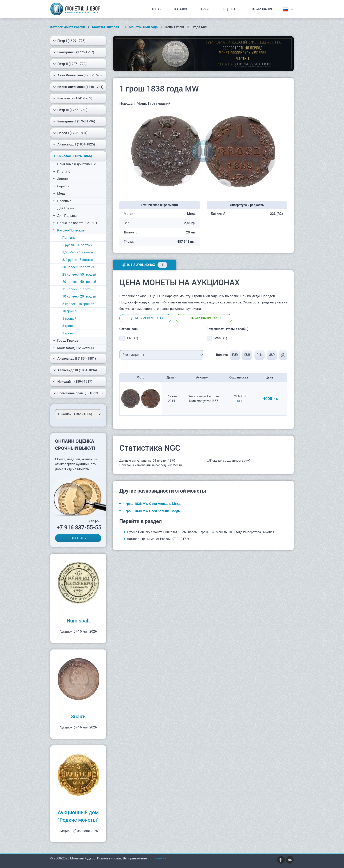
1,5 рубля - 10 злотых (78, 252)
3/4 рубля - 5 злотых (78, 260)
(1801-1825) (74, 144)
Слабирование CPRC (204, 318)
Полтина (69, 238)
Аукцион (204, 377)
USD (272, 355)
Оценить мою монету (145, 318)
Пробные (62, 201)
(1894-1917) (73, 382)
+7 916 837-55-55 (79, 528)
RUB (247, 355)
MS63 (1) (221, 338)
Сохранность (240, 377)
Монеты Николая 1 (107, 27)
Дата (171, 377)
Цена (271, 377)
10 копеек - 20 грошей (79, 296)
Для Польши (65, 216)
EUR (235, 355)
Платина (62, 172)
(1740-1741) (78, 87)
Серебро (62, 186)
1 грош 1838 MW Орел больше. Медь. (152, 511)
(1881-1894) (75, 370)
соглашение (157, 858)
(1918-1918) (78, 393)
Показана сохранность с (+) (230, 461)
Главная (155, 9)
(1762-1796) (74, 121)
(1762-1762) (70, 110)
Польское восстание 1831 (75, 223)
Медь (59, 194)
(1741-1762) (73, 98)
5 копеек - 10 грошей (78, 304)
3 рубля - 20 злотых (77, 245)
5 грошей (69, 319)
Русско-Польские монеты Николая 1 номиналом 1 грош (168, 532)
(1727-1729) (70, 64)
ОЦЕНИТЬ (78, 538)
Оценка (229, 9)
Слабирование (261, 9)
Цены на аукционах (144, 265)
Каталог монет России (68, 27)
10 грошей (70, 311)
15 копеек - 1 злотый (78, 289)
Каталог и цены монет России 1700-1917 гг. (159, 539)
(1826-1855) (72, 156)
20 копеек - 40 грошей (79, 282)
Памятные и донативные (74, 164)
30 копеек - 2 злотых (78, 267)
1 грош (68, 333)
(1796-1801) (70, 133)
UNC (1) (133, 338)
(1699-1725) (69, 41)
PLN (260, 355)
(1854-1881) (74, 359)
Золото (61, 179)
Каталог (181, 9)
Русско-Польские (68, 230)
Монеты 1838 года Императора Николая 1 (246, 532)
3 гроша (68, 326)
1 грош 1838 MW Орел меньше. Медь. (152, 504)
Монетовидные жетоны (73, 348)
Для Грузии (64, 208)
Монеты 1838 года (143, 27)
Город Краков (66, 341)
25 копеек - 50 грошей (79, 274)
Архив (206, 9)
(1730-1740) (77, 75)
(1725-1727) (73, 52)
